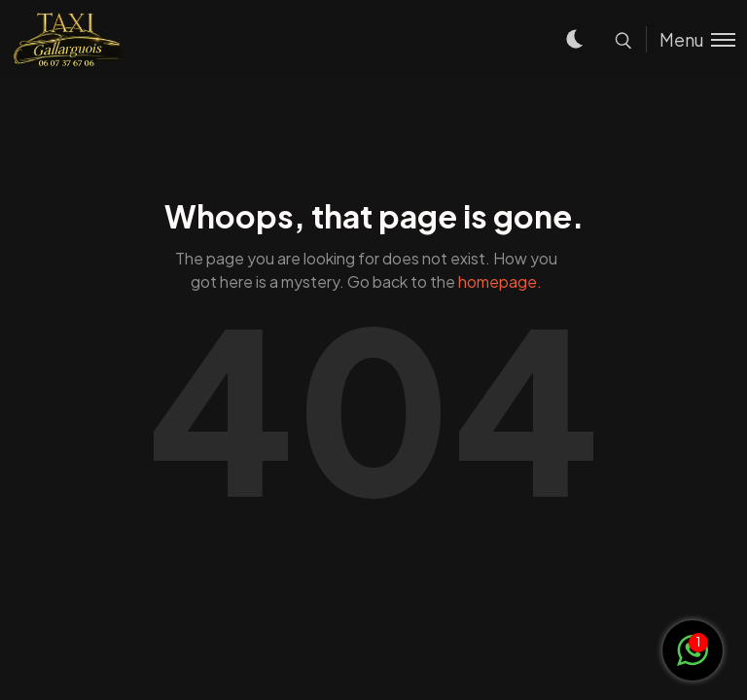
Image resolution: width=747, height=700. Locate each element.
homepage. (500, 281)
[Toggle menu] (691, 39)
